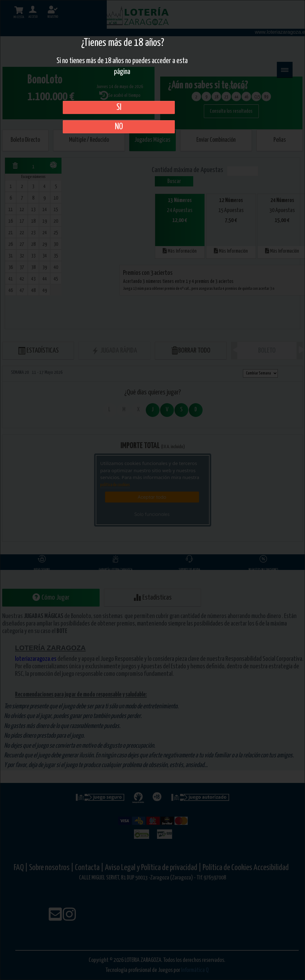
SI (119, 107)
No (119, 127)
